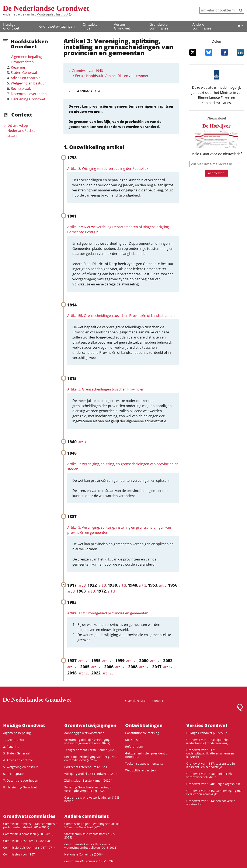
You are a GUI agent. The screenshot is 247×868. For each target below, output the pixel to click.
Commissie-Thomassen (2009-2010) (28, 834)
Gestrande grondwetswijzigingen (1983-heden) (93, 799)
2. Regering (11, 747)
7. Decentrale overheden (21, 780)
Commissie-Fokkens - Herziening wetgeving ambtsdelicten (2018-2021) (91, 846)
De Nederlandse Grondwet (46, 8)
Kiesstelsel (133, 740)
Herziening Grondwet (28, 99)
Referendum (134, 747)
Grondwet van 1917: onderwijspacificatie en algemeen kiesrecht (210, 753)
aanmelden (216, 173)
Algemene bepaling (27, 57)
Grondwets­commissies (159, 26)
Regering (18, 67)
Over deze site (135, 701)
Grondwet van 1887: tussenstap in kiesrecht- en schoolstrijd (211, 765)
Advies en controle (26, 78)
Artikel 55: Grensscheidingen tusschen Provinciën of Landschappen (121, 316)
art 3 (82, 442)
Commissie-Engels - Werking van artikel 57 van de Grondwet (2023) (92, 825)
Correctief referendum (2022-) (86, 767)
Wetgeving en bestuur (28, 83)
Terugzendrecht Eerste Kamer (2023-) (91, 750)
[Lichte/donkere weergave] (240, 26)
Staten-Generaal (24, 73)
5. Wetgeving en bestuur (21, 767)
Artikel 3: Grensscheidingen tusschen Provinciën (106, 389)
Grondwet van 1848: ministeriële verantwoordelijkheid (209, 775)
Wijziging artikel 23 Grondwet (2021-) (90, 774)
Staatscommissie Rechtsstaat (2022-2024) (90, 836)
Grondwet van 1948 (87, 71)
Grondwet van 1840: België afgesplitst (213, 784)
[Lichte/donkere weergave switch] (240, 26)
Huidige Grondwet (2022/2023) (208, 733)
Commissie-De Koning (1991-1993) (88, 861)
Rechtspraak (21, 88)
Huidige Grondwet (11, 26)
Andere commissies (202, 26)
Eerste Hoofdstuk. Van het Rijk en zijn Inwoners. (113, 76)
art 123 (84, 661)
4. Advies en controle (18, 760)
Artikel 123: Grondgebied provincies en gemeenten (108, 613)
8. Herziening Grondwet (20, 787)
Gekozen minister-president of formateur (147, 755)
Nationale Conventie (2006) (83, 854)
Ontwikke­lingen (91, 26)
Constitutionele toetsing (142, 733)
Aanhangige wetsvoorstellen (84, 733)
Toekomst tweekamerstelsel (145, 763)
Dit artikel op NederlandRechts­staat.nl (22, 131)
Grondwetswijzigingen (57, 26)
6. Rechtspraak (14, 774)
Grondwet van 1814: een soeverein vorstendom (211, 803)
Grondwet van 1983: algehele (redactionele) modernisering (207, 741)
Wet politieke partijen (140, 770)
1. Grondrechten (15, 740)
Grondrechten (22, 62)
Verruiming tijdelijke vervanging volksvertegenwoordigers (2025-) (87, 741)
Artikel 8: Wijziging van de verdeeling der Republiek (108, 169)
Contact (158, 701)
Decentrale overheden (29, 94)
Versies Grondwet (122, 26)
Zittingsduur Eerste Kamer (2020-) (88, 780)
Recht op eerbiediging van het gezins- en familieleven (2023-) (91, 758)
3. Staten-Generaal (16, 753)
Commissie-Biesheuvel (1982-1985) (28, 841)
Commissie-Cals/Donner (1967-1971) (29, 848)
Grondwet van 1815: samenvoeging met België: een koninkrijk (214, 792)
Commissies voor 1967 (19, 854)
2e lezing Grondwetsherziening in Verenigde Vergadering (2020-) (88, 789)
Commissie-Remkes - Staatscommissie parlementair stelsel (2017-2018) (30, 825)
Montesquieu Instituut (52, 14)
